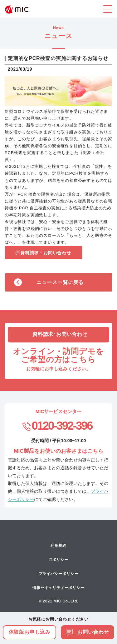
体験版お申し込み (30, 632)
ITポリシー (58, 560)
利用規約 (58, 546)
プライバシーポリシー (59, 574)
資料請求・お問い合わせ (46, 253)
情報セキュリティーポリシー (58, 588)
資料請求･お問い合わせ (60, 334)
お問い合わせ (87, 632)
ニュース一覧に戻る (60, 282)
